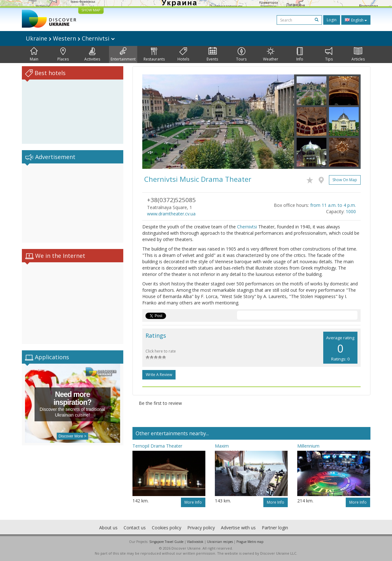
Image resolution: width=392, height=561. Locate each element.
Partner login (275, 528)
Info (300, 54)
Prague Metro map (250, 542)
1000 (351, 211)
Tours (241, 54)
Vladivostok (195, 542)
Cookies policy (167, 528)
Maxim (222, 446)
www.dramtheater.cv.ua (171, 214)
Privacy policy (201, 528)
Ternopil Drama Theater (157, 446)
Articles (358, 54)
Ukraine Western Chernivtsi (70, 38)
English (356, 20)
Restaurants (154, 54)
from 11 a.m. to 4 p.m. (333, 205)
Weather (271, 54)
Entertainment (123, 54)
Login (332, 20)
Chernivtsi (247, 227)
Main (34, 54)
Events (212, 54)
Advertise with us (238, 528)
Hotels (183, 54)
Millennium (308, 446)
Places (63, 54)
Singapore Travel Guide (166, 542)
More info (193, 502)
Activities (92, 54)
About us (108, 528)
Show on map (345, 180)
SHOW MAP (91, 10)
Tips (329, 54)
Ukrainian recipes (220, 542)
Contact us (135, 528)
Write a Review (159, 375)
